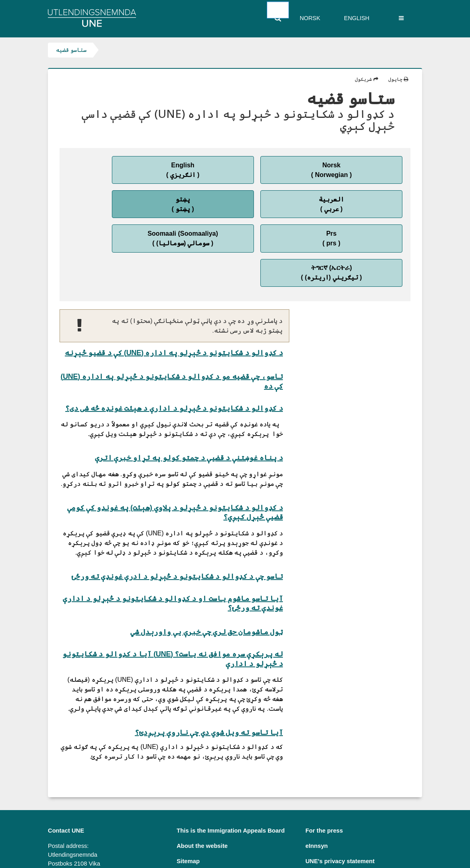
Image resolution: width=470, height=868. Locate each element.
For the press (324, 772)
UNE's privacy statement (340, 802)
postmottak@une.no (76, 829)
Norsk (310, 18)
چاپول (398, 79)
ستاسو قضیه (71, 50)
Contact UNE (66, 772)
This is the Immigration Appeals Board (231, 772)
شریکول (366, 79)
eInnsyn (317, 787)
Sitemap (188, 802)
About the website (202, 787)
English (357, 18)
